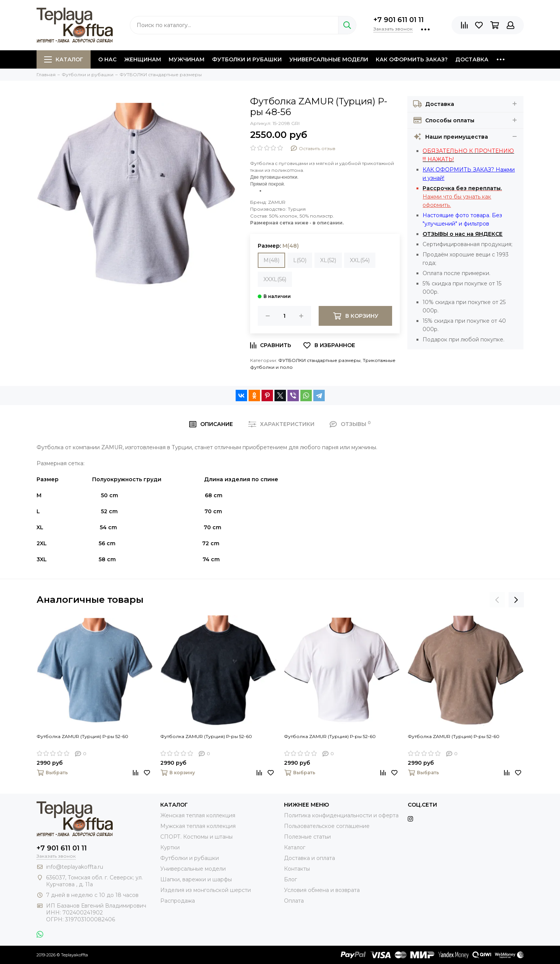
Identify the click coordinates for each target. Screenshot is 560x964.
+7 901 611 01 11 (399, 20)
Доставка (472, 59)
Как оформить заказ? (412, 59)
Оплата (294, 901)
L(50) (300, 260)
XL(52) (328, 260)
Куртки (170, 847)
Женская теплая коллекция (198, 815)
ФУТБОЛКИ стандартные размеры (319, 360)
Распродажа (178, 901)
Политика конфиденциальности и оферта (341, 815)
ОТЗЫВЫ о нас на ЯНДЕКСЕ (463, 234)
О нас (107, 59)
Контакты (297, 869)
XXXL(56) (275, 279)
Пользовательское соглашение (327, 826)
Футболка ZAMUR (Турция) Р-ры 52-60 (82, 736)
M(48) (271, 260)
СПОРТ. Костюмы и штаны (196, 837)
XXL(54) (360, 260)
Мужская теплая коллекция (198, 826)
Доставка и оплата (310, 858)
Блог (290, 879)
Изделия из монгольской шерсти (206, 890)
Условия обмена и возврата (322, 890)
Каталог (64, 59)
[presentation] (497, 600)
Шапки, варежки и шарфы (196, 879)
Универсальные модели (329, 59)
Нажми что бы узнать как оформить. (462, 197)
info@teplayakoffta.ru (75, 867)
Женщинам (143, 59)
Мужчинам (187, 59)
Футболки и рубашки (247, 59)
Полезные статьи (307, 837)
